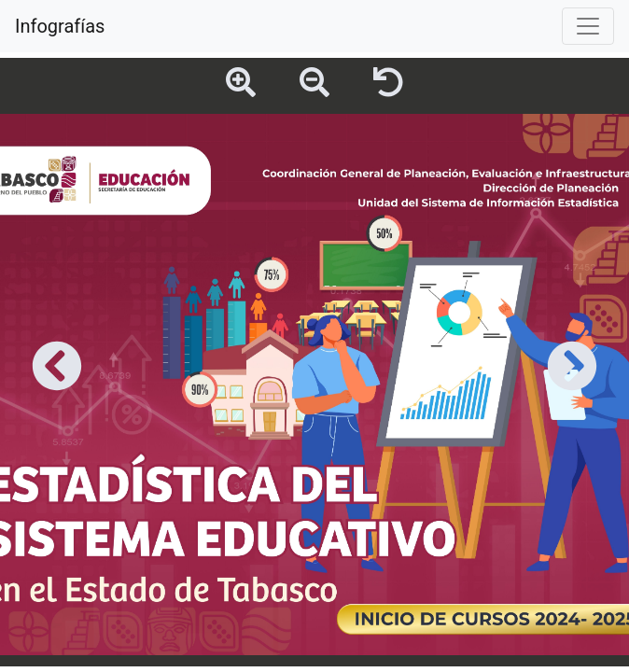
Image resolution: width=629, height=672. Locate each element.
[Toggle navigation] (588, 26)
